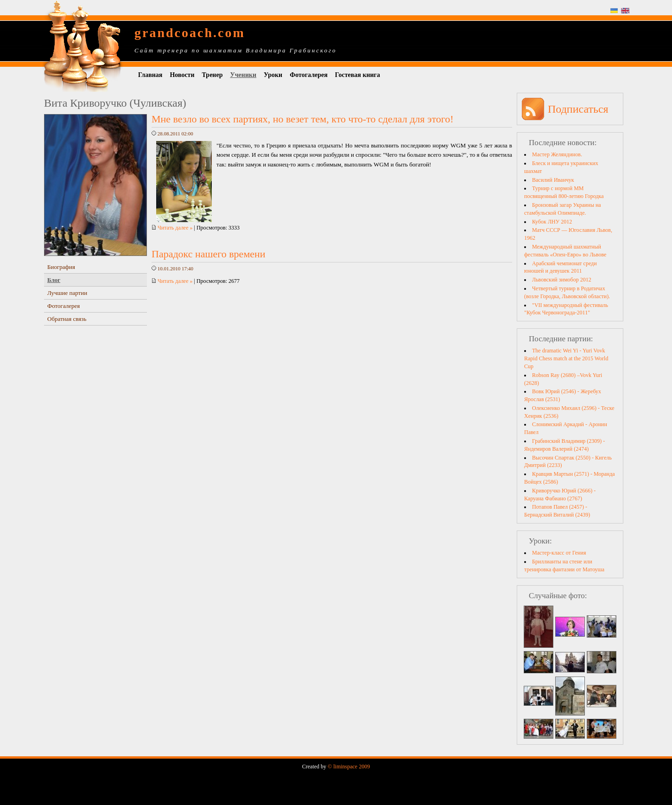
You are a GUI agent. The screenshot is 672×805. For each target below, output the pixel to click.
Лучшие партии (67, 293)
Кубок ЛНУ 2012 (552, 222)
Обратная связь (67, 319)
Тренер (212, 75)
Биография (61, 267)
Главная (150, 75)
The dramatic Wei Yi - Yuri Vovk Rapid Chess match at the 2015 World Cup (566, 358)
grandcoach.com (190, 33)
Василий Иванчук (553, 180)
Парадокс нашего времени (209, 254)
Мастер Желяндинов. (557, 154)
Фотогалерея (309, 75)
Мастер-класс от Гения (559, 553)
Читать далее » (172, 228)
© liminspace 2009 (349, 767)
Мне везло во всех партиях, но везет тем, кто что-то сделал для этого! (303, 119)
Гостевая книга (358, 75)
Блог (54, 280)
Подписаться (578, 109)
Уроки (273, 75)
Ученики (243, 75)
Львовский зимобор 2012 (562, 280)
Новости (182, 75)
